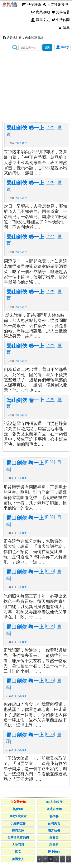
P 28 (50, 291)
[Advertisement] (36, 84)
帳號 (62, 47)
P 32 (50, 517)
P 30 (50, 399)
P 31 (50, 462)
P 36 (50, 734)
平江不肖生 (21, 143)
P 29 (50, 345)
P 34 (50, 626)
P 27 (50, 236)
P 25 (50, 127)
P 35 (50, 680)
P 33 (50, 571)
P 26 (50, 182)
